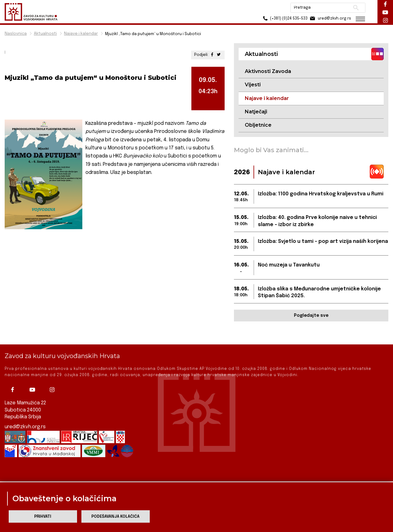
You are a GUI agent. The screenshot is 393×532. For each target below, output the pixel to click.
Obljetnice (258, 125)
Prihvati (43, 517)
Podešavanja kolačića (115, 517)
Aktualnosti (45, 34)
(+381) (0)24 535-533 (284, 18)
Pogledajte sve (311, 316)
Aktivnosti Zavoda (268, 71)
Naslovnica (16, 34)
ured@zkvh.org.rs (25, 413)
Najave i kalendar (81, 34)
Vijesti (253, 85)
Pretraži (356, 8)
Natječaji (256, 112)
